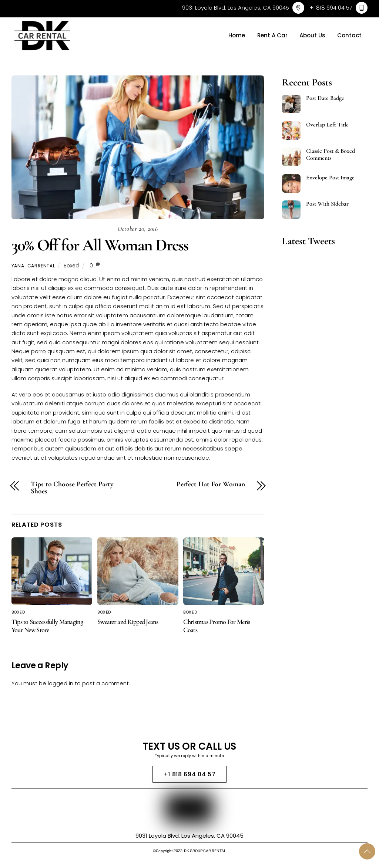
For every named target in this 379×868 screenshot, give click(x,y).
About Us (312, 35)
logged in (61, 683)
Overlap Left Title (327, 125)
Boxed (71, 266)
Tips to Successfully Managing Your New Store (47, 626)
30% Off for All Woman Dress (100, 245)
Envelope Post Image (330, 178)
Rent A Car (272, 35)
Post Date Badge (325, 98)
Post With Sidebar (327, 204)
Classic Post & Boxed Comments (331, 155)
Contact (349, 35)
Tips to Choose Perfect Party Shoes (72, 488)
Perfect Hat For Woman (211, 484)
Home (237, 35)
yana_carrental (33, 266)
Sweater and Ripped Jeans (128, 622)
